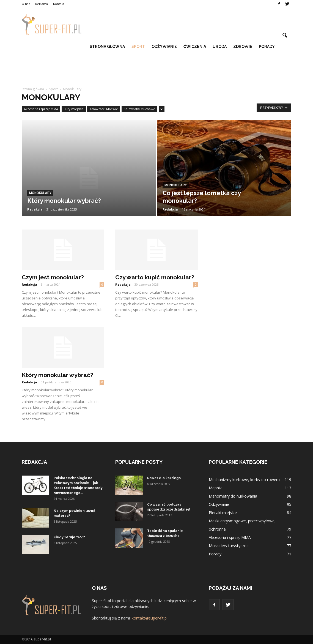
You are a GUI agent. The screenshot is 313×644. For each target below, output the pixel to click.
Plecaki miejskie (223, 513)
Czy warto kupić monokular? (155, 277)
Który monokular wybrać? (57, 375)
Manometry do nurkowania (233, 496)
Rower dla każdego (164, 478)
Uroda (220, 47)
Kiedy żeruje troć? (69, 537)
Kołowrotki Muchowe (139, 109)
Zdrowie (243, 47)
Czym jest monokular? (53, 277)
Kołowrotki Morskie (104, 109)
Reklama (42, 4)
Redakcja (35, 209)
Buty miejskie (74, 109)
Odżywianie (164, 47)
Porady (267, 47)
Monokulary (40, 193)
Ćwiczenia (195, 47)
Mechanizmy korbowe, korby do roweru (244, 480)
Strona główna (107, 47)
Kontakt (59, 4)
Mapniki (216, 488)
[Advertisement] (156, 72)
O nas (26, 4)
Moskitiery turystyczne (229, 546)
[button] (285, 36)
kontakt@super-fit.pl (150, 618)
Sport (138, 47)
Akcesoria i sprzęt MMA (41, 109)
